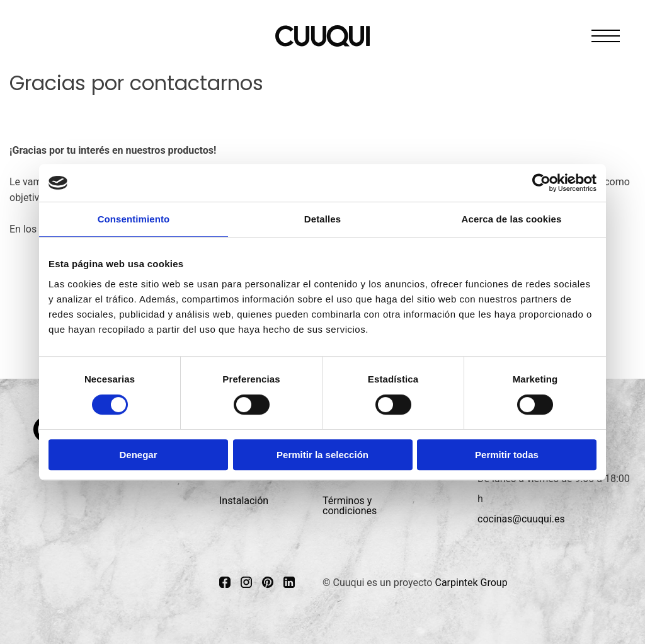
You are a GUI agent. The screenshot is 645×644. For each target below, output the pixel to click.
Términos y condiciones (350, 506)
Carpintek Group (471, 583)
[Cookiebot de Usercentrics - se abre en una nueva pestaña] (541, 183)
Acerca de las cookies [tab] (512, 219)
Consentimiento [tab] (134, 219)
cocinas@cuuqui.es (521, 519)
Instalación (244, 501)
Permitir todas (507, 455)
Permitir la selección (322, 455)
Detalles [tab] (322, 219)
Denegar (138, 455)
